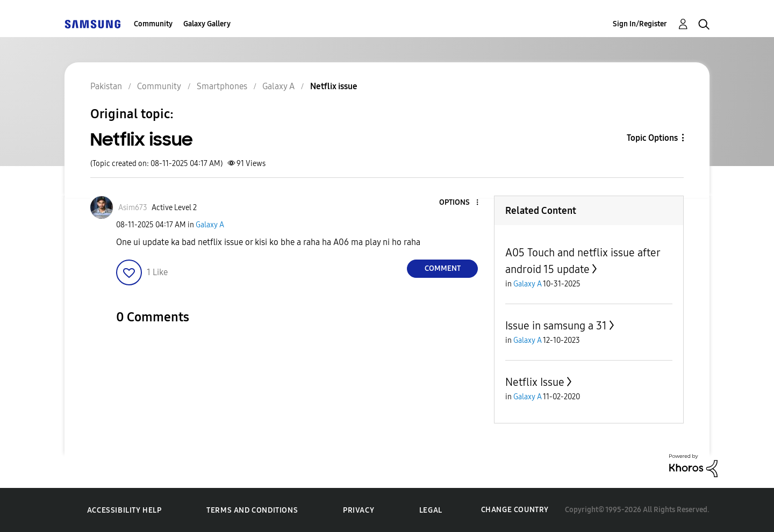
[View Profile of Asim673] (133, 208)
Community (153, 24)
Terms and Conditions (252, 510)
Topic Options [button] (652, 138)
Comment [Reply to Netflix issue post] (443, 268)
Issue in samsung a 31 (556, 326)
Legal (431, 510)
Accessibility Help (124, 510)
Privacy (359, 510)
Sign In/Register (640, 24)
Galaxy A (210, 225)
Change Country (515, 510)
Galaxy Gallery (207, 24)
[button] (460, 203)
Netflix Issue (535, 382)
